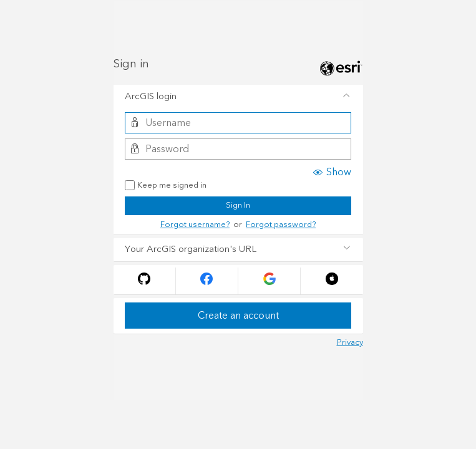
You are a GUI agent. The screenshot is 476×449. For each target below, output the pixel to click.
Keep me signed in (166, 186)
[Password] (238, 149)
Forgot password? (281, 224)
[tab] (238, 97)
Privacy (350, 342)
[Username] (238, 123)
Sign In (238, 205)
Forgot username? (195, 224)
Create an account (238, 316)
